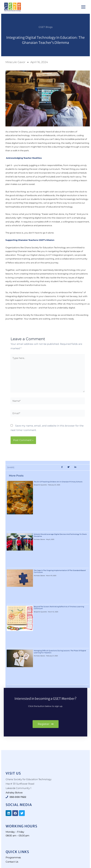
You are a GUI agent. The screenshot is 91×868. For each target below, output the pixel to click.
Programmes (13, 857)
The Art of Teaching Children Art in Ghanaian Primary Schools (58, 482)
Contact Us (12, 862)
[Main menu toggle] (83, 7)
